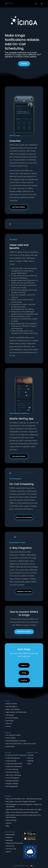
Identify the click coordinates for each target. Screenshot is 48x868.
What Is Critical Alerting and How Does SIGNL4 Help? (22, 812)
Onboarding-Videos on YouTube (16, 741)
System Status (10, 746)
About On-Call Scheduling (24, 517)
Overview (31, 755)
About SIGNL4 (10, 835)
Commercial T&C (11, 849)
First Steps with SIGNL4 (13, 735)
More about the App (19, 456)
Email (29, 764)
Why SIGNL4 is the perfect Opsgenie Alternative (21, 802)
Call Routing (10, 721)
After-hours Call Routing (14, 775)
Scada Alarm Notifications (14, 766)
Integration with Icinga (24, 591)
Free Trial (24, 64)
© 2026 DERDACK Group (21, 866)
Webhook (31, 761)
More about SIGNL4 (19, 207)
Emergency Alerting (12, 784)
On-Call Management (13, 778)
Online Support (11, 738)
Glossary (9, 823)
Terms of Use (10, 846)
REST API (30, 758)
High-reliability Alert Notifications (16, 712)
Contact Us (9, 837)
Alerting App (10, 715)
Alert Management (12, 786)
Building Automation (13, 781)
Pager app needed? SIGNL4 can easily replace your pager (24, 809)
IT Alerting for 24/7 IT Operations (16, 755)
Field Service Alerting (13, 772)
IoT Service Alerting (12, 769)
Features (24, 665)
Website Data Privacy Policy (14, 843)
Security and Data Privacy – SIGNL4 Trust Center (21, 744)
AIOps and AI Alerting (13, 709)
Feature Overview (11, 704)
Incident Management (13, 758)
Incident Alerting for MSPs (14, 764)
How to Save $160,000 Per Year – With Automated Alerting (24, 799)
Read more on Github (24, 632)
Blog (7, 826)
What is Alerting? (11, 820)
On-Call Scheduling (12, 718)
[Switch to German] (32, 866)
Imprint (8, 852)
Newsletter (9, 840)
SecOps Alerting (11, 761)
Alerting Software (11, 706)
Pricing (24, 673)
